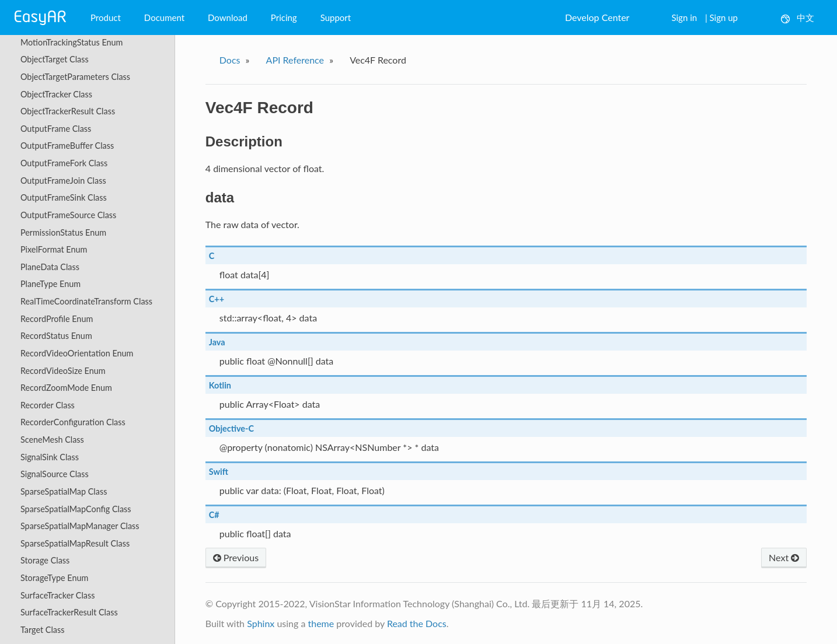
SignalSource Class (55, 474)
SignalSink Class (50, 457)
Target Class (42, 630)
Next (784, 557)
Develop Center (597, 17)
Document (164, 17)
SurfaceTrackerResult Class (69, 612)
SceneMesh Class (52, 440)
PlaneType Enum (50, 284)
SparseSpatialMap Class (64, 491)
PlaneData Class (50, 267)
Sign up (724, 17)
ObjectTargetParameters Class (75, 77)
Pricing (284, 17)
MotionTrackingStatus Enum (72, 42)
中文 (798, 18)
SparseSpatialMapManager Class (80, 526)
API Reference (295, 60)
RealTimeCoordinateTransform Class (86, 301)
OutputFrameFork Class (64, 163)
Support (336, 17)
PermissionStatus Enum (63, 232)
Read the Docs (417, 623)
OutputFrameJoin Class (63, 181)
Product (106, 17)
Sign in (684, 17)
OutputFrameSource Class (68, 215)
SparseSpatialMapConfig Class (76, 509)
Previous (236, 557)
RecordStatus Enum (56, 336)
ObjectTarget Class (55, 59)
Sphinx (261, 623)
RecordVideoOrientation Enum (77, 353)
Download (228, 17)
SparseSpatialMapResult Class (75, 543)
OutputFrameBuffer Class (67, 146)
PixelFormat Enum (54, 249)
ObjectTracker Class (56, 94)
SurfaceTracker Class (58, 595)
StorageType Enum (54, 578)
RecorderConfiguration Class (73, 422)
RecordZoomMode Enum (66, 388)
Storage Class (45, 560)
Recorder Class (48, 405)
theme (321, 623)
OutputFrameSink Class (64, 197)
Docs (230, 60)
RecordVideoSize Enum (63, 371)
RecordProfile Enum (57, 319)
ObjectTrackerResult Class (68, 111)
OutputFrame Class (56, 129)
